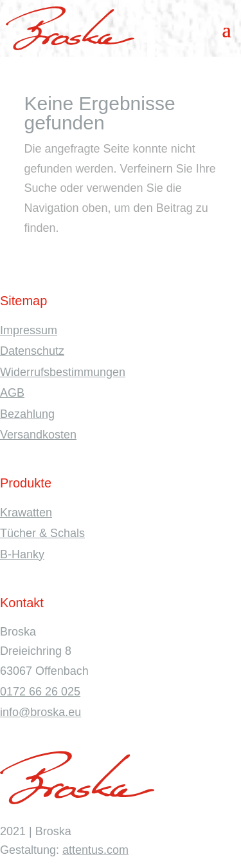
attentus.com (95, 850)
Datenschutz (32, 351)
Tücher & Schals (42, 533)
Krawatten (26, 513)
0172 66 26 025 (40, 692)
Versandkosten (38, 435)
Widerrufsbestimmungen (63, 372)
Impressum (29, 330)
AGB (12, 393)
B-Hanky (22, 554)
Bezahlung (27, 414)
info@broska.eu (40, 712)
